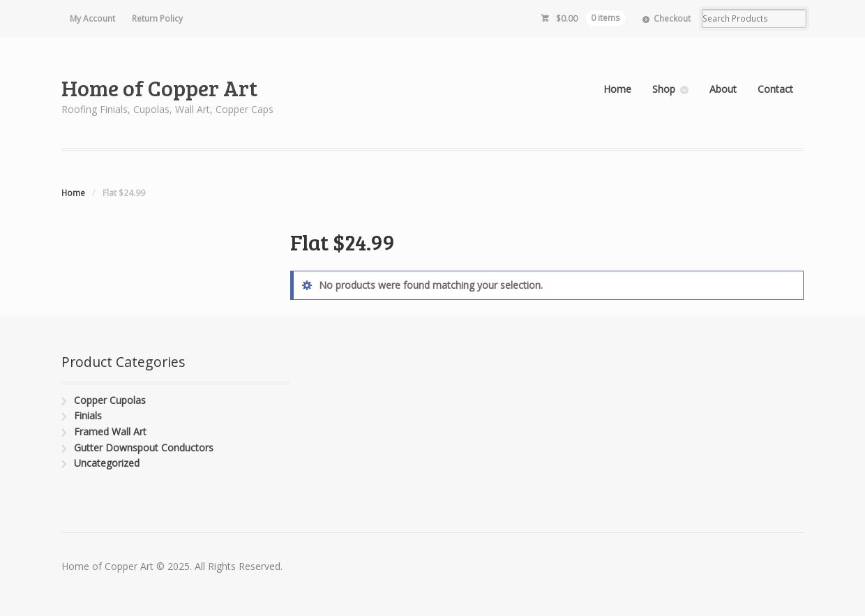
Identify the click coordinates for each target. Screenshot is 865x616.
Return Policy (157, 18)
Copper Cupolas (110, 400)
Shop (664, 89)
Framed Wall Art (110, 431)
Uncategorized (107, 463)
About (723, 89)
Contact (775, 89)
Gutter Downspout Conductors (144, 448)
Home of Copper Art (159, 88)
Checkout (672, 18)
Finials (88, 415)
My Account (92, 18)
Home (617, 89)
